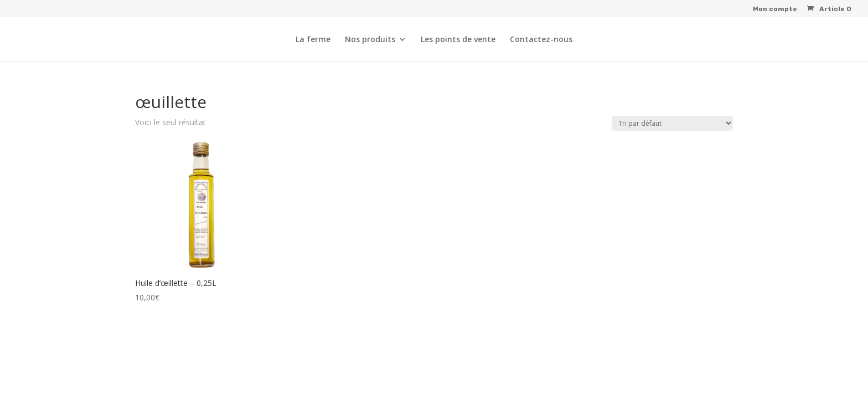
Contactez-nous (541, 40)
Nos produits (370, 40)
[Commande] (672, 123)
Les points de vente (458, 40)
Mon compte (775, 9)
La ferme (313, 40)
